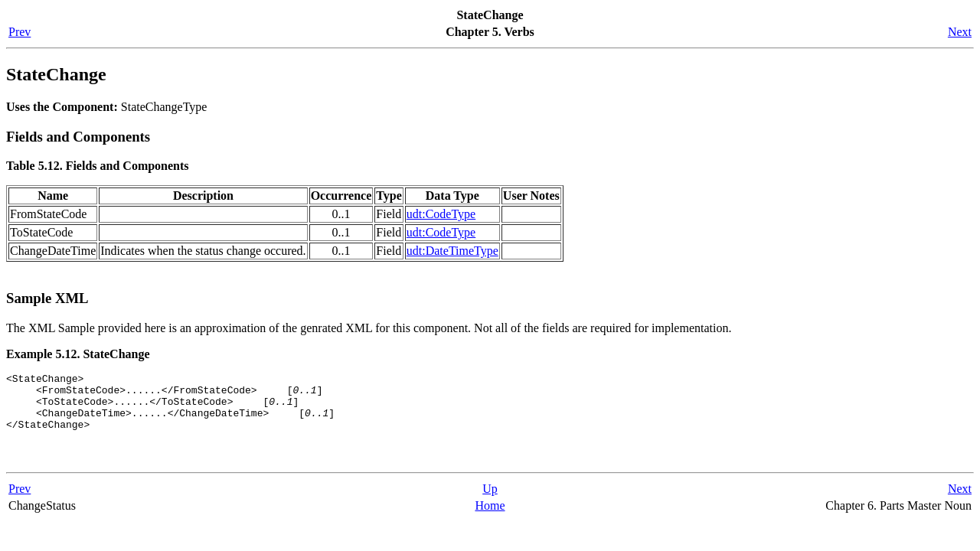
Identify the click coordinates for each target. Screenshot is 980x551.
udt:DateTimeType (452, 251)
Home (490, 519)
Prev (20, 32)
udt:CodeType (441, 214)
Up (490, 502)
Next (960, 32)
